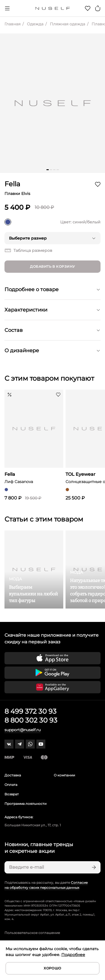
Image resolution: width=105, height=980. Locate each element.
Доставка (13, 775)
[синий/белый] (8, 222)
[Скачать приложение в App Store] (53, 658)
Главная (12, 24)
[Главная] (53, 8)
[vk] (9, 744)
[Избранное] (88, 8)
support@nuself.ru (23, 730)
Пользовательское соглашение (32, 933)
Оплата (11, 785)
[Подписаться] (93, 867)
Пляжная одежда (67, 24)
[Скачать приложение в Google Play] (53, 673)
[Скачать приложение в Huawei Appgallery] (53, 687)
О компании (64, 775)
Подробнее (73, 955)
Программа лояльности (25, 804)
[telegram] (20, 744)
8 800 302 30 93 (31, 720)
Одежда (35, 24)
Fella (12, 184)
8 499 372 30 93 (31, 711)
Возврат (12, 794)
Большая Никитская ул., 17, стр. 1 (33, 825)
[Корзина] (98, 8)
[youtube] (41, 744)
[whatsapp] (30, 744)
